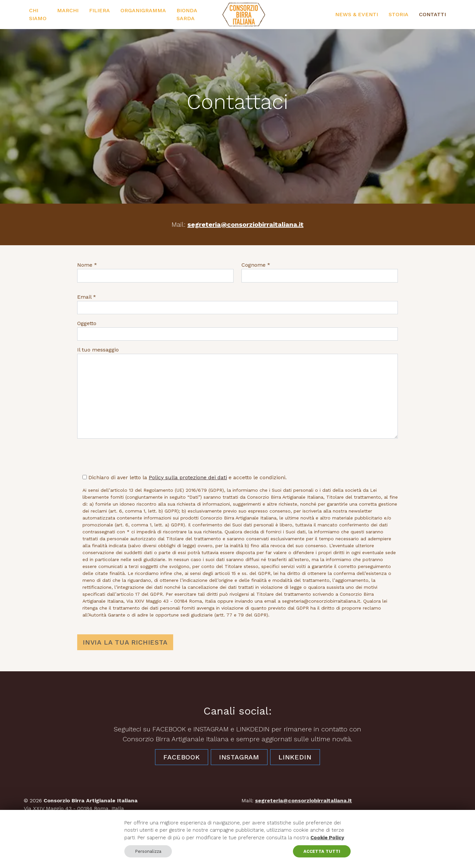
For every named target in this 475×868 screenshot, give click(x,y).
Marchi (68, 10)
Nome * (87, 265)
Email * (87, 297)
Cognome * (256, 265)
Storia (398, 14)
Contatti (432, 14)
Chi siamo (38, 14)
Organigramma (143, 10)
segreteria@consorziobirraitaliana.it (245, 224)
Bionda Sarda (187, 14)
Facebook (181, 757)
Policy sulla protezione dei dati (188, 477)
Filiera (99, 10)
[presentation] (127, 457)
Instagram (239, 757)
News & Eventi (357, 14)
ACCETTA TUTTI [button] (322, 851)
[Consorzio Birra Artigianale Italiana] (244, 15)
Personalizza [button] (148, 851)
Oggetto (87, 323)
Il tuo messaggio (98, 350)
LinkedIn (295, 757)
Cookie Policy (327, 838)
